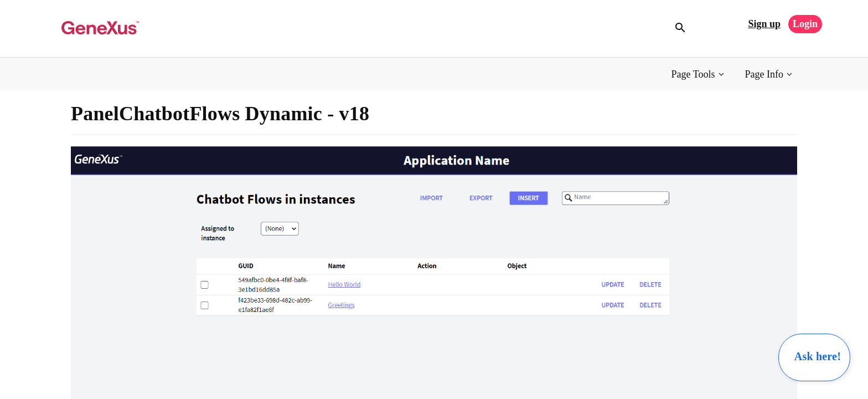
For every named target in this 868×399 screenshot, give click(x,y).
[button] (699, 75)
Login (805, 24)
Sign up (764, 24)
